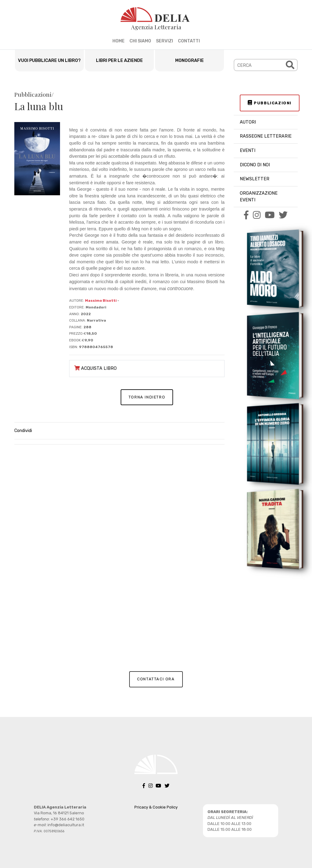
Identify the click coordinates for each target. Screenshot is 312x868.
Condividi (23, 431)
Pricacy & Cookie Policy (156, 807)
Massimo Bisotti (101, 301)
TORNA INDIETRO (147, 397)
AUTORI (248, 122)
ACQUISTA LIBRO (96, 368)
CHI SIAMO (140, 41)
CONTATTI (189, 41)
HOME (119, 41)
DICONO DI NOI (255, 165)
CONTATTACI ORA (156, 679)
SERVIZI (165, 41)
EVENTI (248, 151)
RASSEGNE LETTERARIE (266, 136)
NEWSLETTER (255, 179)
